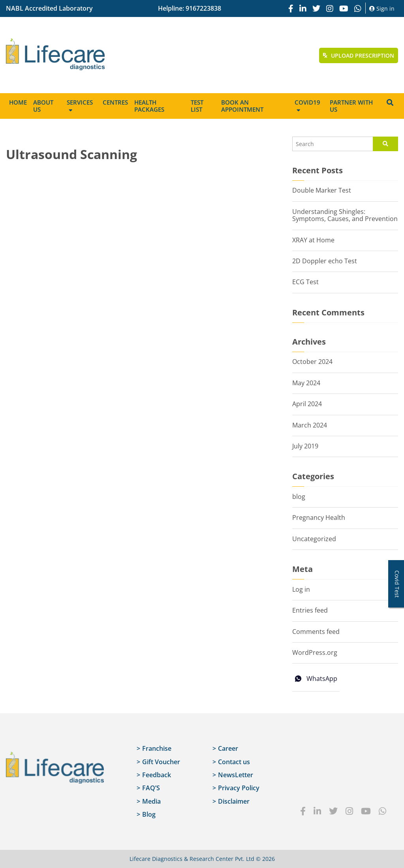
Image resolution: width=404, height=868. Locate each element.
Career (228, 748)
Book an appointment (242, 106)
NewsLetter (236, 775)
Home (18, 102)
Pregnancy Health (319, 517)
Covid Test (397, 584)
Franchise (157, 748)
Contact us (234, 762)
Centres (115, 102)
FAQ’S (151, 788)
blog (299, 497)
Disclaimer (234, 801)
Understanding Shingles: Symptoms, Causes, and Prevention (345, 215)
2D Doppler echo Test (325, 261)
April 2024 (307, 404)
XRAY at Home (313, 240)
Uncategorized (314, 539)
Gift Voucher (161, 762)
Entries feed (310, 610)
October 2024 (312, 362)
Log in (301, 589)
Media (151, 801)
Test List (197, 106)
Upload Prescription (359, 55)
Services (80, 102)
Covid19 (307, 102)
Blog (149, 814)
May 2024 (306, 383)
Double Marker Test (322, 190)
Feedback (157, 775)
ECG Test (305, 282)
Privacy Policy (239, 788)
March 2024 (310, 425)
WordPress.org (315, 652)
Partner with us (351, 106)
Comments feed (316, 632)
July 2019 (305, 446)
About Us (43, 106)
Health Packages (149, 106)
